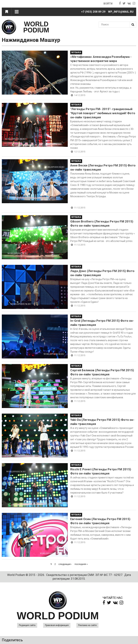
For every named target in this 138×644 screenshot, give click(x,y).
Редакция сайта (27, 625)
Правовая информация (57, 625)
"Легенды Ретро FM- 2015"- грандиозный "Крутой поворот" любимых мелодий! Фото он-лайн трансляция (103, 113)
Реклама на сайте (87, 625)
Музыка (76, 52)
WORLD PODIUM (36, 27)
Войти (108, 4)
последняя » (81, 564)
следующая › (65, 564)
